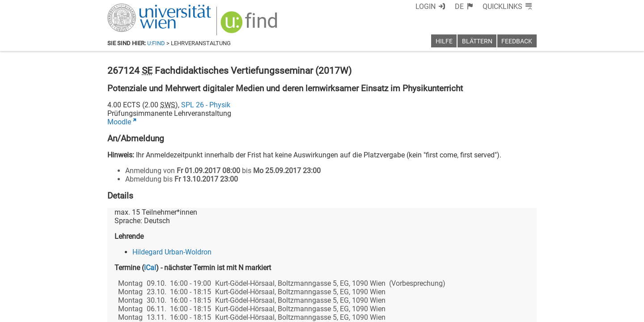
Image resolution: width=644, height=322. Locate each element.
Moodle (119, 122)
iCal (150, 268)
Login (426, 6)
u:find (156, 43)
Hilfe (444, 41)
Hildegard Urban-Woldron (172, 252)
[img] (250, 25)
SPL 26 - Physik (206, 105)
